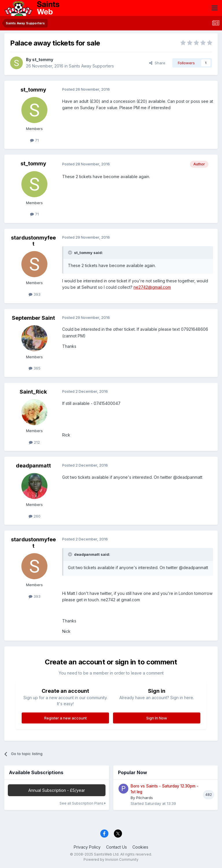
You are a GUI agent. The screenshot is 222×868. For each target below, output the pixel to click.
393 (35, 294)
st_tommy (43, 60)
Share (157, 63)
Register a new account (65, 718)
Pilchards (145, 798)
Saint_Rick (33, 392)
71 (34, 140)
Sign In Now (157, 718)
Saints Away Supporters (91, 66)
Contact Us (116, 847)
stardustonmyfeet (33, 241)
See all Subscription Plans (83, 803)
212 (34, 442)
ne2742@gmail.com (152, 287)
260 (35, 516)
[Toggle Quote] (71, 253)
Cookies (140, 847)
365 (35, 368)
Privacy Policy (87, 847)
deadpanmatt (33, 466)
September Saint (33, 318)
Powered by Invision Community (111, 859)
